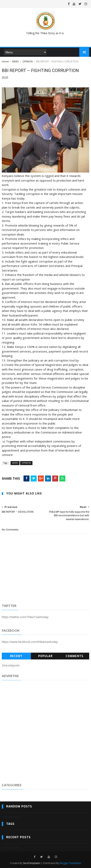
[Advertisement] (45, 731)
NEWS (15, 61)
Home (5, 61)
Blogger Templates (70, 863)
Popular (45, 656)
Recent (16, 656)
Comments (75, 656)
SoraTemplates (32, 863)
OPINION (28, 61)
